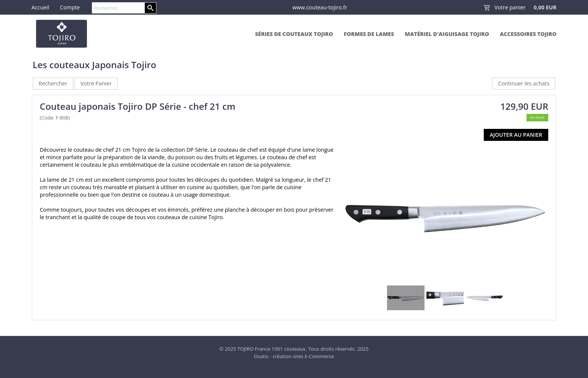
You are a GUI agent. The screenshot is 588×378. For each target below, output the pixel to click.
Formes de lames (369, 34)
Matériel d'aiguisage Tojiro (447, 34)
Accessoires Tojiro (528, 34)
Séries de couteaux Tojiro (294, 34)
